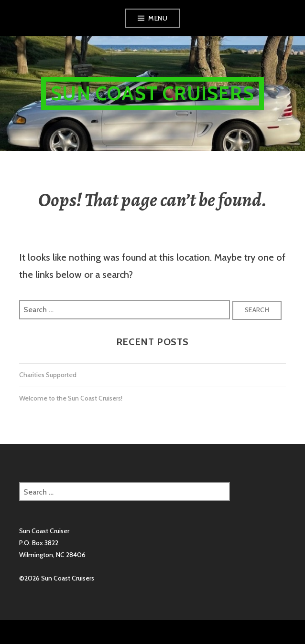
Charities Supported (48, 375)
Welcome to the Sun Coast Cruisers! (71, 398)
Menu (158, 18)
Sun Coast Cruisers (152, 93)
